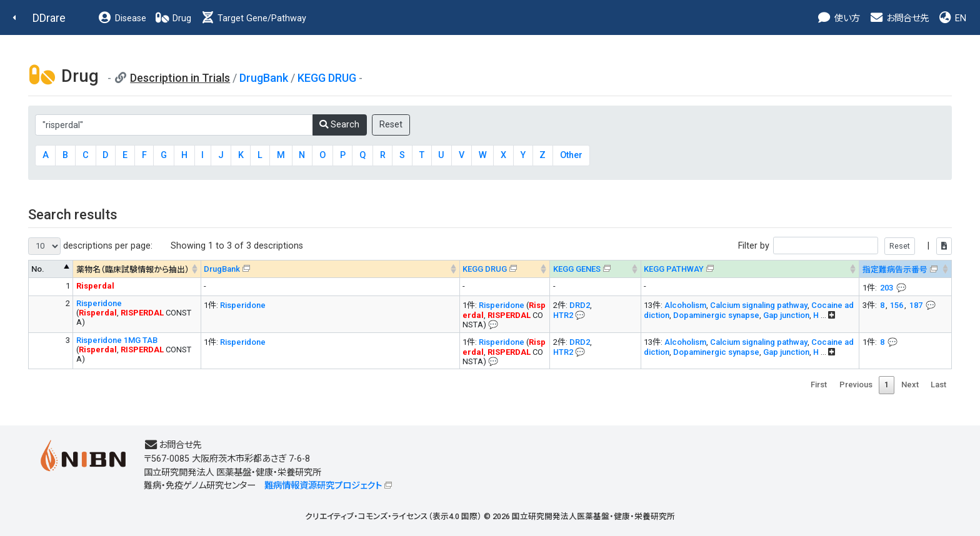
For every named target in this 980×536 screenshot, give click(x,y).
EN (952, 18)
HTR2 (563, 315)
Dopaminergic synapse (716, 315)
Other (571, 155)
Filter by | (845, 246)
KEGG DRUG (327, 78)
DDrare (49, 18)
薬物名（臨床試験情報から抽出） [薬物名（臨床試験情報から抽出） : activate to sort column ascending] (133, 270)
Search (339, 125)
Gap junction (786, 315)
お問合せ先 (899, 18)
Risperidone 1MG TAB (117, 340)
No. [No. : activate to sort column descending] (38, 269)
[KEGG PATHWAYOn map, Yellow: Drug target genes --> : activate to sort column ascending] (750, 269)
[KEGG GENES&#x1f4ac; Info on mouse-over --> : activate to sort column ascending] (595, 269)
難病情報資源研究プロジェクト (323, 486)
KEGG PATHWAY (674, 269)
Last (938, 385)
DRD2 (580, 305)
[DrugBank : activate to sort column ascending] (330, 269)
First (819, 385)
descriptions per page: (90, 246)
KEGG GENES (577, 269)
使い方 (838, 18)
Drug (173, 18)
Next (910, 385)
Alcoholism (685, 305)
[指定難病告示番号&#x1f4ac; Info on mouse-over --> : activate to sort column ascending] (906, 269)
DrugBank (264, 78)
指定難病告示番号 (895, 270)
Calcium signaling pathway (759, 305)
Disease (122, 18)
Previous (856, 385)
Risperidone (99, 303)
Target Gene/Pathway (253, 18)
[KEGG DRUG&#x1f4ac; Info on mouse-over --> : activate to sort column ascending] (505, 269)
